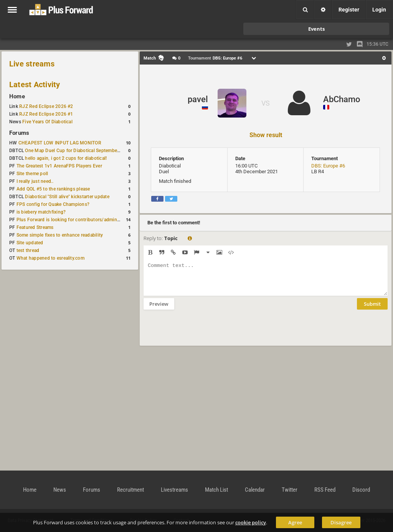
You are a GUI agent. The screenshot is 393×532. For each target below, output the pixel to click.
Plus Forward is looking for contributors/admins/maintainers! (82, 220)
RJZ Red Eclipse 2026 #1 (46, 114)
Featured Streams (35, 227)
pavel (198, 99)
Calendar (255, 490)
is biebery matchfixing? (41, 212)
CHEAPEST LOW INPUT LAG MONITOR (60, 143)
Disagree (341, 522)
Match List (216, 490)
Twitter (290, 490)
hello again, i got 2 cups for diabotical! (66, 158)
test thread (28, 250)
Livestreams (174, 490)
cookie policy (251, 522)
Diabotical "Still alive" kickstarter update (67, 197)
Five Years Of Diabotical (47, 122)
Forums (19, 133)
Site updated (30, 243)
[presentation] (202, 333)
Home (17, 96)
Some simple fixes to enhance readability (60, 235)
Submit (372, 310)
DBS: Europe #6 (328, 166)
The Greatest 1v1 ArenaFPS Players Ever (59, 166)
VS (266, 103)
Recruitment (130, 490)
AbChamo (342, 99)
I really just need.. (35, 181)
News (60, 490)
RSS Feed (325, 490)
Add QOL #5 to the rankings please (53, 189)
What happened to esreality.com (50, 258)
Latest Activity (35, 85)
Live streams (32, 64)
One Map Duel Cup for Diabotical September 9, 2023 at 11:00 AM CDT (100, 151)
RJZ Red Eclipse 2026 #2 (46, 106)
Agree (295, 522)
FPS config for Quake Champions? (53, 204)
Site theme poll (32, 174)
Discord (361, 490)
